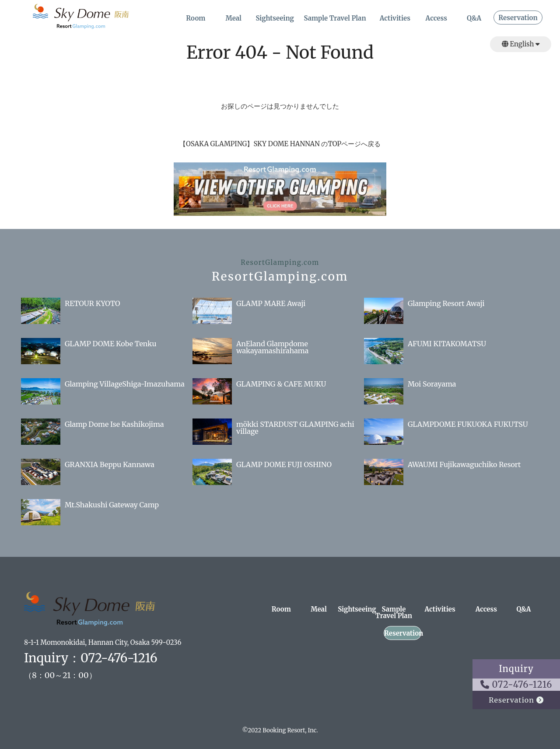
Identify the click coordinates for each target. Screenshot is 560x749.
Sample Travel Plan (335, 19)
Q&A (474, 19)
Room (196, 19)
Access (436, 19)
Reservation (518, 18)
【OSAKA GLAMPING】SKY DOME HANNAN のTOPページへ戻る (280, 144)
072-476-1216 (516, 684)
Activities (395, 19)
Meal (233, 19)
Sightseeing (275, 19)
